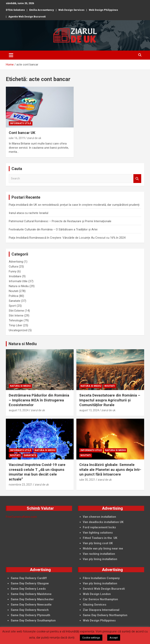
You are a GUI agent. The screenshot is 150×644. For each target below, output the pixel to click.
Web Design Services (71, 10)
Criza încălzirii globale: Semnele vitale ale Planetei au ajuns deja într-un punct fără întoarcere (110, 469)
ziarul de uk (34, 138)
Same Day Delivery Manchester (32, 599)
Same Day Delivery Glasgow (30, 583)
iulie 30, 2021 (87, 480)
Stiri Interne (16, 316)
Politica (13, 296)
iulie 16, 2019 (17, 138)
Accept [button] (114, 638)
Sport (12, 306)
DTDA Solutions (15, 10)
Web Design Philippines (103, 10)
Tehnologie (16, 320)
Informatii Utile (21, 123)
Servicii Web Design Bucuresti (104, 589)
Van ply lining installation (100, 583)
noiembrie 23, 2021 (21, 485)
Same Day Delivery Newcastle (31, 605)
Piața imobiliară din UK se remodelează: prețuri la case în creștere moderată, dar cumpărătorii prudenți (74, 205)
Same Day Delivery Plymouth (30, 615)
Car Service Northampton (100, 599)
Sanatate (15, 301)
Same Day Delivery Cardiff (29, 578)
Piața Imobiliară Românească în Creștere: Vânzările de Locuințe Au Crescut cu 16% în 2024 (67, 238)
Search (137, 179)
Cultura (13, 267)
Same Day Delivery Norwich (30, 610)
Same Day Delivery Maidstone (31, 594)
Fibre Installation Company (101, 578)
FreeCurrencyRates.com (21, 517)
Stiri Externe (16, 311)
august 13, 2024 (19, 410)
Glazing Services (95, 605)
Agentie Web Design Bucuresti (27, 17)
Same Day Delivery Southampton (33, 620)
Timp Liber (16, 325)
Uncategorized (18, 330)
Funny (13, 271)
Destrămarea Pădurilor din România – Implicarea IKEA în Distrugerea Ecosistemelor (39, 400)
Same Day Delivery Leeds (28, 589)
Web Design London (97, 594)
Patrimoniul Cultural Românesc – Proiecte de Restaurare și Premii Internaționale (60, 221)
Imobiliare (15, 276)
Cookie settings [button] (91, 638)
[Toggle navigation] (11, 55)
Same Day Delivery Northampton (105, 615)
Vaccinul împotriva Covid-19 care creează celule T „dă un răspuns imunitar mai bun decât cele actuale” (37, 472)
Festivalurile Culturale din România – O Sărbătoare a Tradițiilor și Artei (53, 229)
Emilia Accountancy (42, 10)
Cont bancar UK (22, 133)
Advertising (16, 262)
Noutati (13, 291)
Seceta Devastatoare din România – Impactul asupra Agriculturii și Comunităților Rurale (110, 400)
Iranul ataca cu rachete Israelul (29, 213)
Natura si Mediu (19, 286)
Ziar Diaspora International (101, 610)
